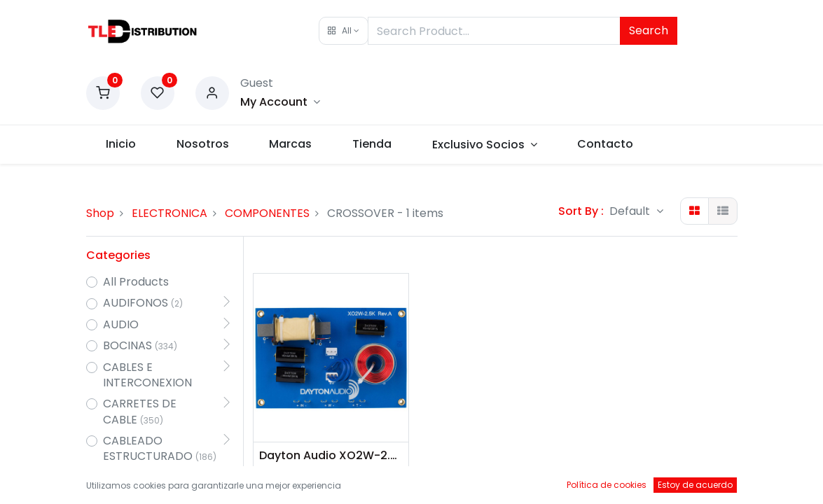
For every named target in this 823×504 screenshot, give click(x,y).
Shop (100, 213)
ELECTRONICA (170, 213)
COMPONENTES (267, 213)
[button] (344, 31)
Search (649, 30)
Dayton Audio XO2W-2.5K (331, 456)
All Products (136, 282)
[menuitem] (122, 144)
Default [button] (631, 211)
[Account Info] (280, 102)
